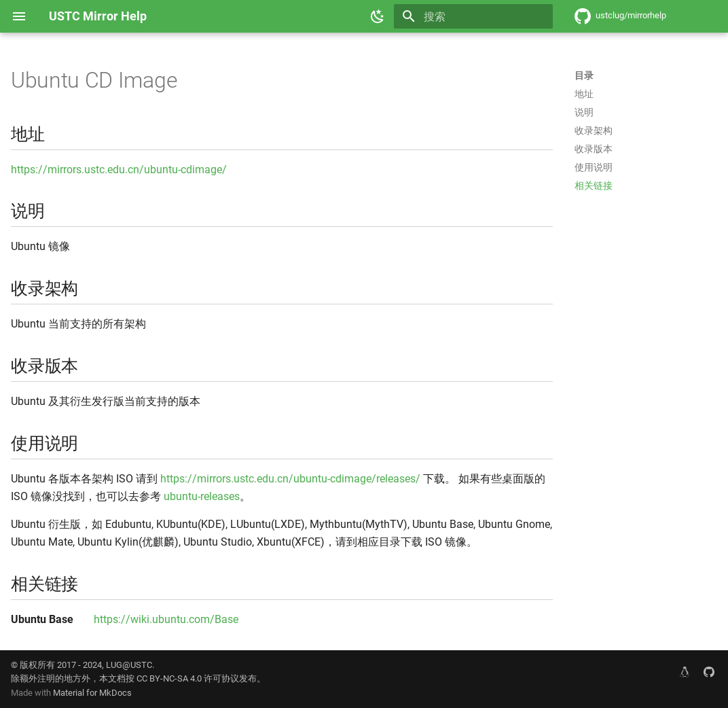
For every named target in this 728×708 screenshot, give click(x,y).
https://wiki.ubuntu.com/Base (166, 619)
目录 (584, 75)
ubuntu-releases (202, 496)
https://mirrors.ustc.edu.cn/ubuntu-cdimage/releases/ (290, 479)
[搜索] (473, 16)
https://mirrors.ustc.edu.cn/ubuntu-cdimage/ (119, 170)
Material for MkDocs (92, 693)
